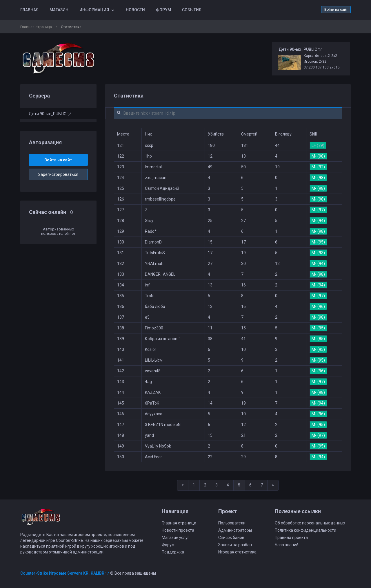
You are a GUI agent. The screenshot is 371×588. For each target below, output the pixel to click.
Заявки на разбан (235, 545)
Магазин (59, 10)
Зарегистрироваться (58, 174)
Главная (29, 10)
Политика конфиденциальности (305, 530)
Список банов (231, 538)
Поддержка (173, 552)
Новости (135, 10)
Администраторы (235, 530)
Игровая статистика (237, 552)
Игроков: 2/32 (315, 62)
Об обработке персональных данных (310, 523)
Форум (163, 10)
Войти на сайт (336, 10)
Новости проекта (178, 530)
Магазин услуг (176, 538)
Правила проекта (291, 538)
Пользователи (232, 523)
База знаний (287, 545)
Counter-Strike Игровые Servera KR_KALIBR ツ (65, 573)
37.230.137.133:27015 (322, 67)
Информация (94, 10)
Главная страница (36, 27)
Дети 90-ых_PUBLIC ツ (50, 114)
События (192, 10)
